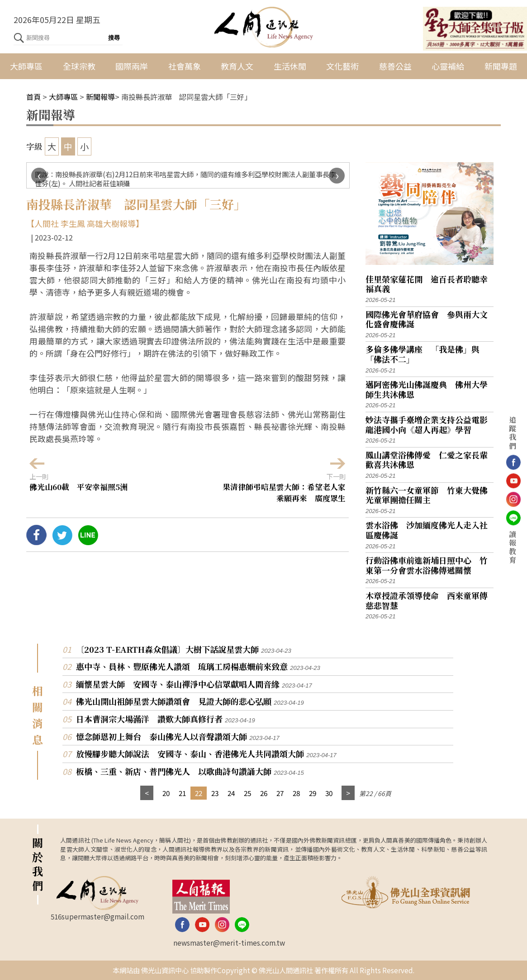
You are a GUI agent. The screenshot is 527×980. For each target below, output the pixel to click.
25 (247, 793)
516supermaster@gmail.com (97, 916)
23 (215, 793)
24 (231, 793)
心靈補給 (448, 66)
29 (313, 793)
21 (182, 793)
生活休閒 (290, 66)
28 (296, 793)
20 (166, 793)
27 (280, 793)
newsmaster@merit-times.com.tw (229, 942)
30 (329, 793)
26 (264, 793)
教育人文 (237, 66)
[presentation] (39, 176)
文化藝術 (342, 66)
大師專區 (26, 66)
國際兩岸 (132, 66)
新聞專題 (501, 66)
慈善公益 (395, 66)
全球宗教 (79, 66)
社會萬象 (185, 66)
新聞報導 (100, 97)
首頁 (33, 97)
